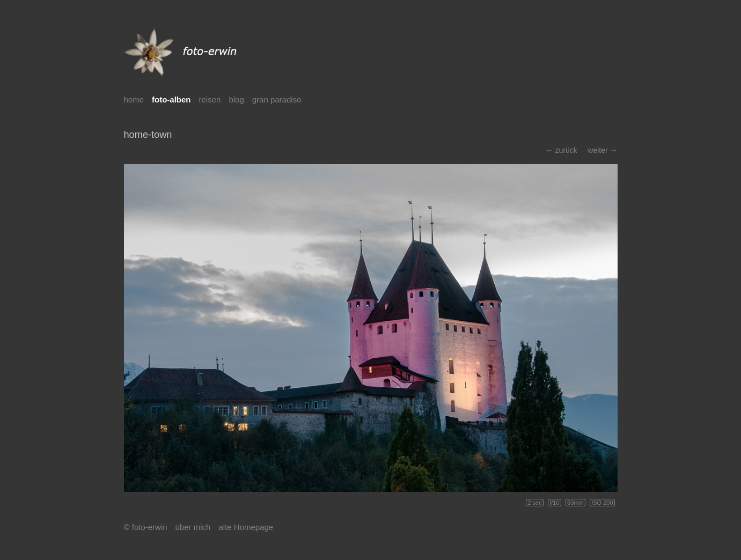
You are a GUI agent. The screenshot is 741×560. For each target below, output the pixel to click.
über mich (193, 527)
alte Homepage (246, 527)
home (134, 100)
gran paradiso (277, 100)
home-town (148, 135)
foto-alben (171, 100)
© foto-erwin (146, 527)
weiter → (602, 150)
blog (236, 100)
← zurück (562, 150)
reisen (210, 100)
